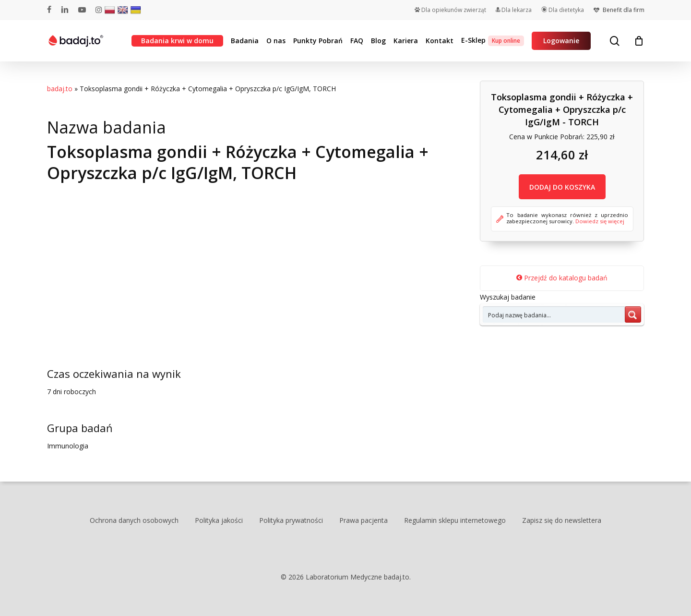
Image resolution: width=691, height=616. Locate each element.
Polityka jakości (219, 520)
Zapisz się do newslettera (562, 520)
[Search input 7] (554, 314)
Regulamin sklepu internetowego (455, 520)
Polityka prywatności (291, 520)
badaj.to (60, 89)
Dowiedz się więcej (600, 221)
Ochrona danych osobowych (134, 520)
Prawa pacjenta (363, 520)
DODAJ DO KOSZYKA (562, 187)
